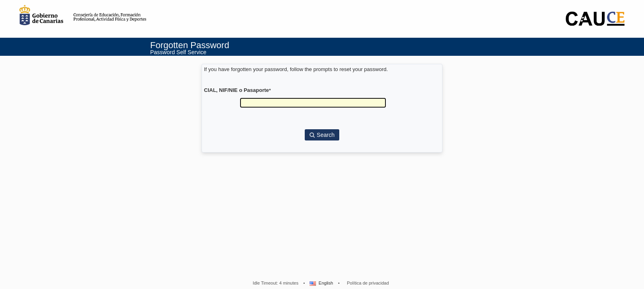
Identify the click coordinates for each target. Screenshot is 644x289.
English (321, 283)
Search (322, 135)
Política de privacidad (368, 283)
